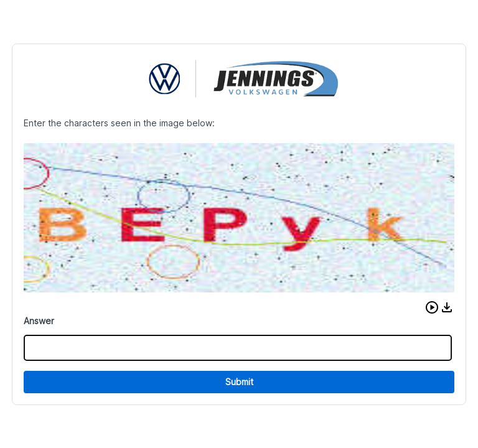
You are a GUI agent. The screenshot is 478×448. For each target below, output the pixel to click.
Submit (239, 382)
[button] (432, 307)
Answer (39, 321)
